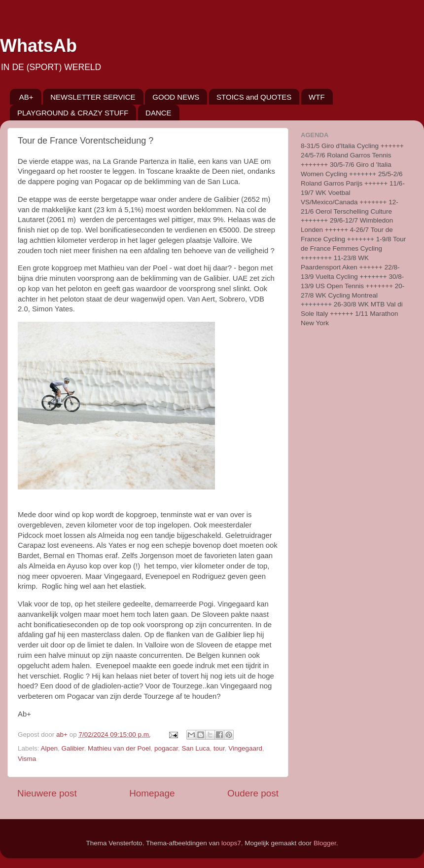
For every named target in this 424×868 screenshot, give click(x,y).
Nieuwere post (47, 793)
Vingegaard (245, 748)
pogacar (166, 748)
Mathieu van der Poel (119, 748)
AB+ (26, 97)
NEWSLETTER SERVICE (93, 97)
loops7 (231, 843)
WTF (317, 97)
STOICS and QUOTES (254, 97)
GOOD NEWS (176, 97)
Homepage (152, 793)
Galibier (73, 748)
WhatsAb (38, 46)
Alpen (50, 748)
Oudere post (253, 793)
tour (219, 748)
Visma (27, 759)
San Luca (196, 748)
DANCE (159, 113)
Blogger (325, 843)
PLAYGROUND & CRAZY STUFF (73, 113)
